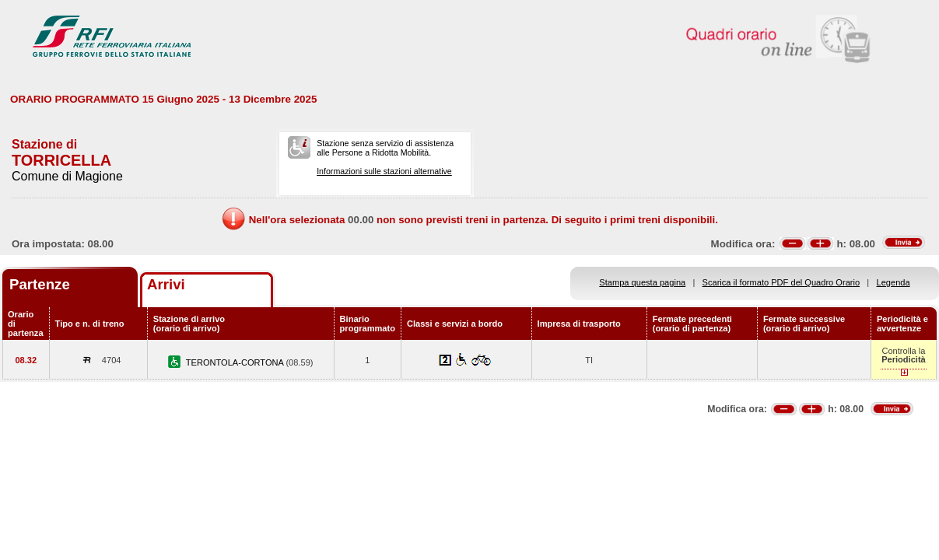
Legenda (893, 282)
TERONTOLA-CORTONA (236, 362)
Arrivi (166, 284)
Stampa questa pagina (642, 282)
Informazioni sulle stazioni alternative (384, 171)
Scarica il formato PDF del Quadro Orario (781, 282)
